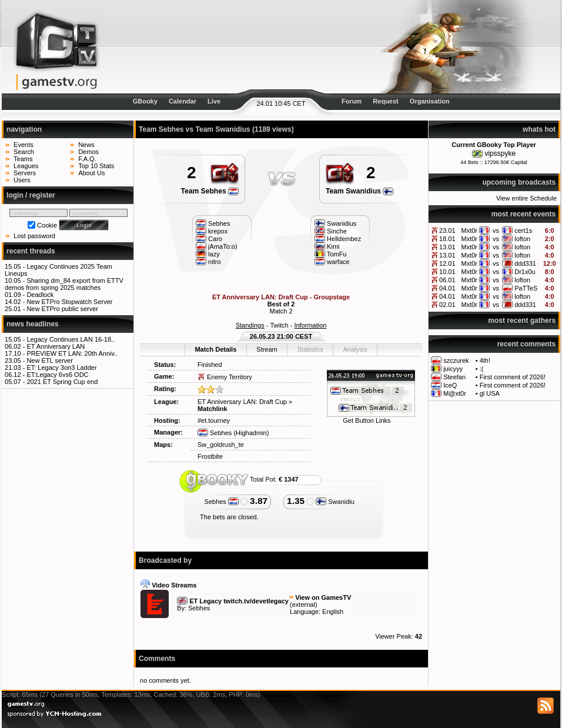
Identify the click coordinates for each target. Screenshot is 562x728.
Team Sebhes (210, 191)
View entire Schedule (526, 198)
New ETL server (49, 360)
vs (496, 231)
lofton (522, 239)
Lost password (34, 236)
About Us (91, 173)
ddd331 (525, 263)
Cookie (47, 225)
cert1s (523, 231)
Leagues (26, 166)
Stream (267, 349)
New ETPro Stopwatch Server (69, 302)
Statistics (310, 349)
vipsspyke (500, 153)
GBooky (145, 101)
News (86, 145)
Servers (25, 173)
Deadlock (40, 295)
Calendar (183, 101)
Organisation (430, 101)
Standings (250, 325)
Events (24, 145)
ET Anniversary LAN (56, 346)
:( (482, 369)
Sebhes (215, 433)
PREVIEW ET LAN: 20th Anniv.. (72, 353)
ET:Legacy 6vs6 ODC (57, 375)
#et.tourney (214, 420)
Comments (157, 659)
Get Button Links (367, 420)
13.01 (447, 247)
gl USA (490, 393)
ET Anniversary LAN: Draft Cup (242, 402)
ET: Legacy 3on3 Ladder (61, 368)
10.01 (447, 272)
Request (385, 101)
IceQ (450, 385)
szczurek (456, 360)
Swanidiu (335, 502)
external (304, 605)
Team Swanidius (359, 191)
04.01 (447, 288)
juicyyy (453, 369)
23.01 (447, 231)
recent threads (31, 251)
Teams (23, 159)
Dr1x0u (525, 272)
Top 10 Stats (96, 166)
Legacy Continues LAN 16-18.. (71, 339)
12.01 (447, 263)
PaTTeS (526, 288)
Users (22, 180)
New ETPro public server (62, 309)
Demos (88, 152)
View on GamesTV (323, 597)
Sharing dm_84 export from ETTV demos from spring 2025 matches (64, 284)
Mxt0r (469, 231)
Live (214, 101)
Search (24, 152)
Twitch (279, 325)
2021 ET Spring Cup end (62, 382)
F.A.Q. (87, 159)
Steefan (454, 377)
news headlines (33, 324)
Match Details (215, 349)
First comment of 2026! (513, 377)
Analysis (355, 349)
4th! (485, 360)
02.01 (447, 305)
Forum (352, 101)
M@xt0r (455, 393)
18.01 (447, 239)
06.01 (447, 280)
